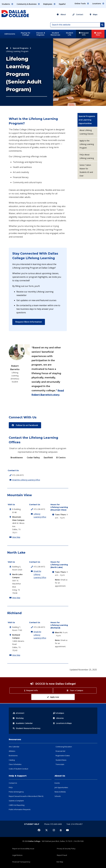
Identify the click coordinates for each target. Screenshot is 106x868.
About (61, 14)
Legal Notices (17, 855)
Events (57, 783)
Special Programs (21, 48)
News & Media (60, 792)
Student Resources (55, 34)
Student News (61, 760)
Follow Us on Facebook (25, 425)
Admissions (10, 34)
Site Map (60, 862)
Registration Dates (63, 756)
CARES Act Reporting (17, 805)
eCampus (59, 713)
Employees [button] (49, 4)
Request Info (84, 34)
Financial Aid (60, 751)
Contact (78, 14)
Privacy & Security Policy (66, 849)
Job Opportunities (61, 787)
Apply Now (98, 34)
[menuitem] (87, 120)
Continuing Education (64, 747)
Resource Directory (27, 728)
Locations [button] (98, 3)
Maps (94, 14)
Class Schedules (15, 764)
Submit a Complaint (16, 801)
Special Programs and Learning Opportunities (87, 120)
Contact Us (13, 783)
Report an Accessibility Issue (23, 849)
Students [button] (8, 4)
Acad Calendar (23, 723)
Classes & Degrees (41, 34)
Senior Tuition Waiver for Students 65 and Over (86, 170)
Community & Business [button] (28, 4)
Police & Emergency (16, 792)
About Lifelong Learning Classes (86, 132)
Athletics (12, 751)
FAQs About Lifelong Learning (87, 156)
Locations (62, 723)
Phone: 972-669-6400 (53, 824)
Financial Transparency (21, 862)
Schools (58, 796)
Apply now (53, 697)
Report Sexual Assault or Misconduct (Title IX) (26, 796)
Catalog (12, 760)
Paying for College (26, 34)
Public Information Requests (20, 809)
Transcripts (60, 764)
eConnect (19, 713)
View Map (16, 537)
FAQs (11, 787)
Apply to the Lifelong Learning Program (87, 144)
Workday (18, 718)
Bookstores (13, 756)
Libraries (58, 718)
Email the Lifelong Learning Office (26, 480)
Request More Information (29, 322)
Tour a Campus (75, 690)
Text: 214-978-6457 (74, 824)
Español (62, 4)
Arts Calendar (14, 747)
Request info (31, 690)
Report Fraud (62, 855)
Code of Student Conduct (18, 769)
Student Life (69, 34)
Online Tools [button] (82, 3)
